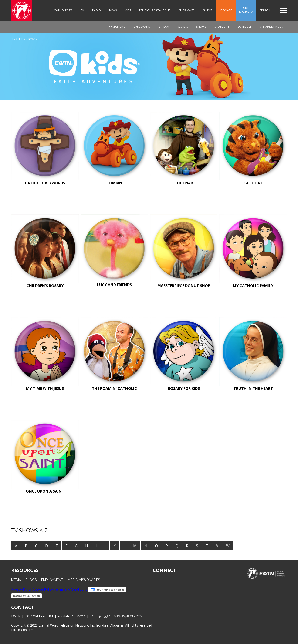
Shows (201, 27)
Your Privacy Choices (107, 589)
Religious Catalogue (155, 10)
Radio (97, 10)
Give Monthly (246, 10)
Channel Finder (271, 27)
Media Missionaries (84, 580)
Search (265, 10)
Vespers (183, 27)
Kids (128, 10)
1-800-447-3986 (100, 616)
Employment (52, 580)
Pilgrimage (186, 10)
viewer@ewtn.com (128, 616)
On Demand (142, 27)
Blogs (31, 580)
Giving (207, 10)
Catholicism (63, 10)
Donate (226, 10)
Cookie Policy (43, 589)
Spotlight (222, 27)
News (113, 10)
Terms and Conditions (70, 589)
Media (16, 580)
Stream (164, 27)
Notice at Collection (27, 596)
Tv (14, 39)
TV (82, 10)
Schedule (245, 27)
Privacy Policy (21, 589)
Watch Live (117, 27)
